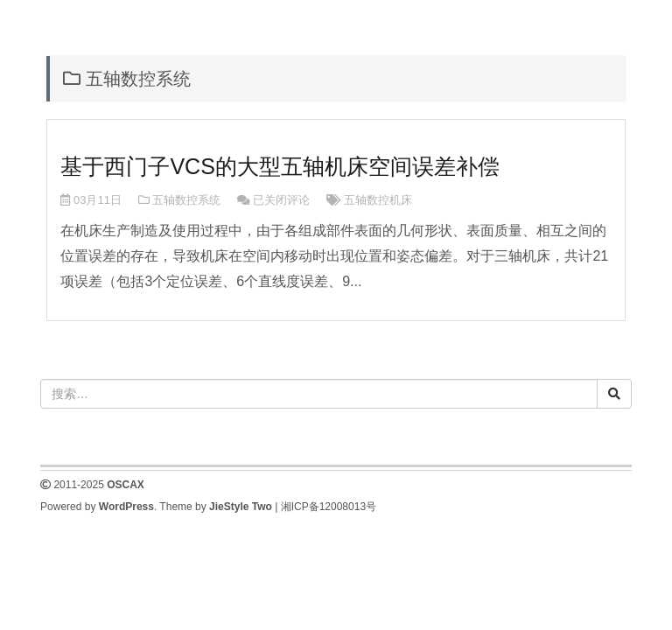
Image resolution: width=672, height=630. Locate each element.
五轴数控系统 (186, 200)
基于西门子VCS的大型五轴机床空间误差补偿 (280, 166)
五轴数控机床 (378, 200)
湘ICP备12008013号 (329, 507)
